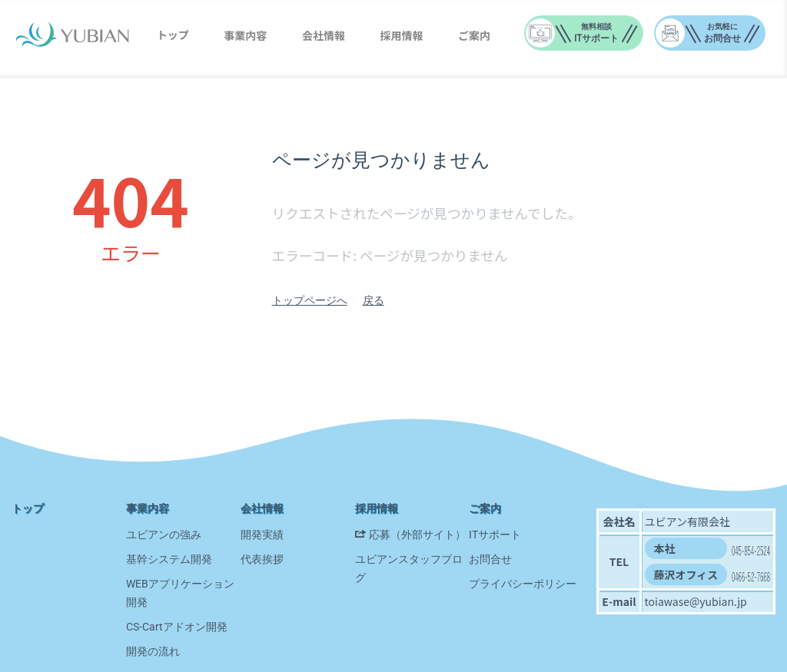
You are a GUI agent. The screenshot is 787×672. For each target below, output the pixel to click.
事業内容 (245, 35)
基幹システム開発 (169, 559)
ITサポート (495, 535)
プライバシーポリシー (523, 584)
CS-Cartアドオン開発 (177, 627)
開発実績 (262, 535)
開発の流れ (153, 651)
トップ (173, 35)
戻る (374, 300)
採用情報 (402, 35)
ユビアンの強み (164, 535)
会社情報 (324, 35)
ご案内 (474, 35)
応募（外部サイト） (417, 535)
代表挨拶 (262, 559)
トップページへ (310, 300)
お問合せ (490, 559)
